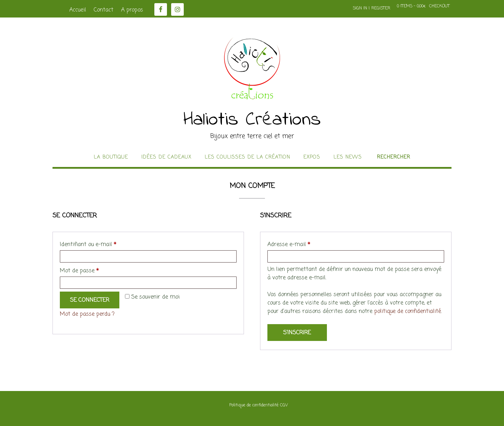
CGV (284, 405)
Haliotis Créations (252, 120)
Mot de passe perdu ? (87, 314)
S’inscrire (297, 333)
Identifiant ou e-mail (102, 244)
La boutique (111, 158)
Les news (348, 158)
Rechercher (394, 158)
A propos (132, 10)
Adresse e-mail (303, 244)
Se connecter (90, 300)
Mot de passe (93, 270)
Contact (104, 10)
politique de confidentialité (408, 312)
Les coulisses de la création (247, 158)
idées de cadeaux (166, 158)
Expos (312, 158)
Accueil (78, 10)
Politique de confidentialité (254, 405)
